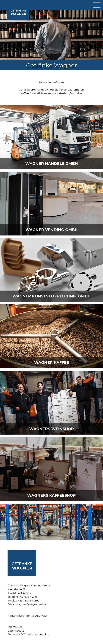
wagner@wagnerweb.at (32, 604)
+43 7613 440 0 (28, 597)
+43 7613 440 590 (29, 601)
